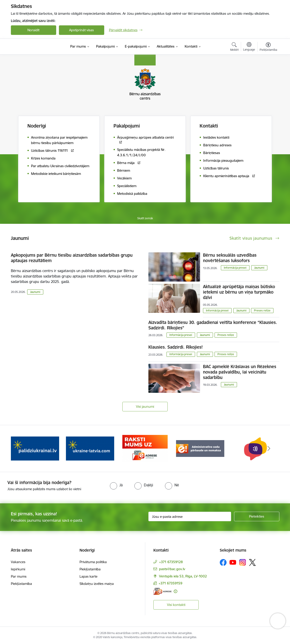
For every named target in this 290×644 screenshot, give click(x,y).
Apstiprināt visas (81, 30)
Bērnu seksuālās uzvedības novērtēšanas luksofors (230, 258)
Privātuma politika (93, 562)
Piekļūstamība (21, 584)
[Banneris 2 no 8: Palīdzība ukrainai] (90, 448)
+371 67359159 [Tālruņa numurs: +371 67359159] (170, 583)
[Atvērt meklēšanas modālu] (234, 47)
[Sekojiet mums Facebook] (223, 562)
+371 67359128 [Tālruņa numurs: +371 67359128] (171, 562)
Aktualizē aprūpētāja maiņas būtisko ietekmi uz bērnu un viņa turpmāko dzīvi (239, 292)
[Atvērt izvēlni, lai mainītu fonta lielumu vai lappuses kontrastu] (268, 47)
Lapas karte (88, 576)
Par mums (19, 576)
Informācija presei (235, 268)
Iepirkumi (18, 569)
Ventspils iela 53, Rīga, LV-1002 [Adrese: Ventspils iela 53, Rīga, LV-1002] (183, 576)
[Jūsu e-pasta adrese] (190, 516)
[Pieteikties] (257, 516)
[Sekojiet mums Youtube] (233, 562)
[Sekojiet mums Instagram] (243, 562)
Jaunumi (35, 292)
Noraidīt (33, 30)
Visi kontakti (176, 605)
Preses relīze (262, 310)
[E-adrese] (162, 591)
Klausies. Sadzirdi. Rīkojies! (176, 347)
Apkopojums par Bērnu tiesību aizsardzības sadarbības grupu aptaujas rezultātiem (72, 258)
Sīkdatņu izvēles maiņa (97, 584)
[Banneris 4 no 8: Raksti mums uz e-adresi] (200, 448)
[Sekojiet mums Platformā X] (252, 562)
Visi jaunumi (145, 406)
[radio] (116, 485)
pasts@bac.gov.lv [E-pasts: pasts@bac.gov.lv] (172, 569)
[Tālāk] (269, 449)
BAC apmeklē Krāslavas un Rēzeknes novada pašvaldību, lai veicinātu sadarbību (240, 372)
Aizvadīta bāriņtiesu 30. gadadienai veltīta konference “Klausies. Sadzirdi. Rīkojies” (213, 325)
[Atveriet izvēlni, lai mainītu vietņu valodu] (249, 47)
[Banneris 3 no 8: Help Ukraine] (145, 448)
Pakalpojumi (127, 126)
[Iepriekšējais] (21, 449)
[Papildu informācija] (175, 591)
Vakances (18, 562)
